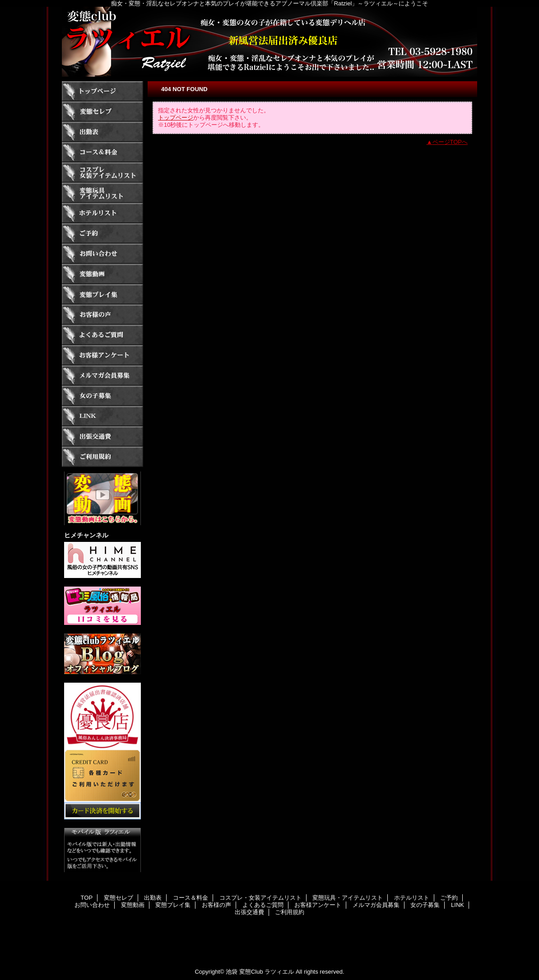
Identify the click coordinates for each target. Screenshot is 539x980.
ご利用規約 (102, 457)
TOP (102, 91)
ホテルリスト (102, 213)
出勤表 (102, 132)
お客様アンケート (102, 355)
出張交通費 (102, 437)
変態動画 (102, 274)
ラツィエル (269, 42)
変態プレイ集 (102, 294)
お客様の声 (102, 315)
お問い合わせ (102, 254)
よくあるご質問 (102, 335)
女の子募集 (102, 396)
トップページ (176, 118)
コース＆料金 (102, 152)
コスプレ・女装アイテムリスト (102, 173)
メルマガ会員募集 (102, 376)
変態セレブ (102, 112)
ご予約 (102, 233)
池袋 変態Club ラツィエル (260, 972)
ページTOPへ (450, 142)
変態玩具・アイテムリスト (102, 193)
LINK (102, 416)
